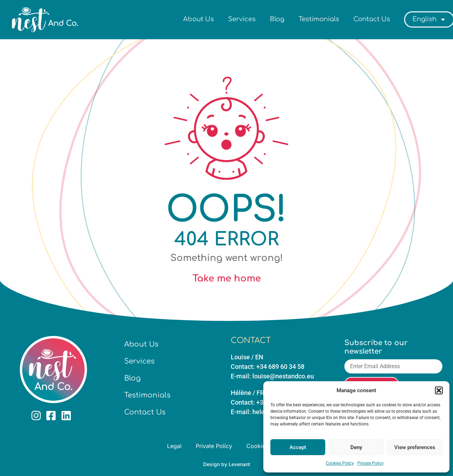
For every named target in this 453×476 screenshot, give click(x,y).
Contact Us (395, 19)
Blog (300, 19)
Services (265, 19)
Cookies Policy (340, 463)
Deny (356, 447)
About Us (221, 19)
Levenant (239, 464)
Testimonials (342, 19)
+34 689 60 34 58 (280, 367)
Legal (174, 446)
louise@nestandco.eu (283, 376)
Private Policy (371, 463)
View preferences (415, 447)
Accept (298, 447)
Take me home (227, 278)
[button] (439, 390)
